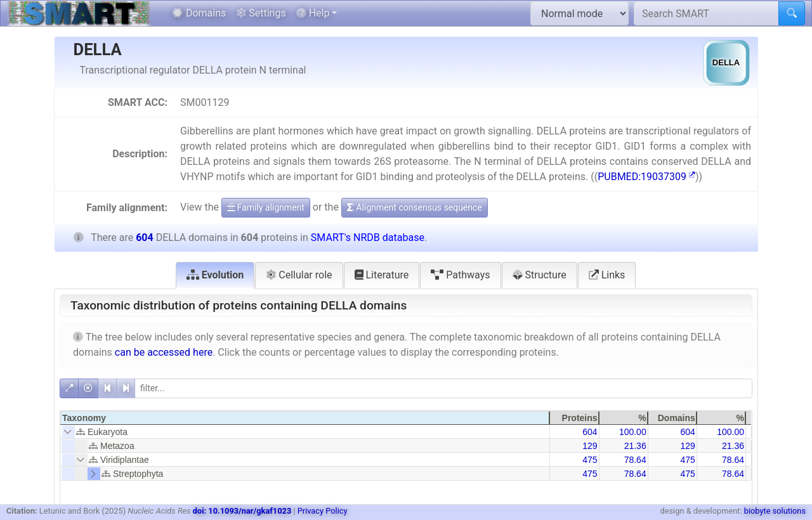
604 (590, 432)
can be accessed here (164, 352)
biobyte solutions (775, 511)
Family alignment (266, 207)
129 (590, 446)
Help (313, 13)
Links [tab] (607, 275)
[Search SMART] (706, 13)
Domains (199, 13)
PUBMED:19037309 (646, 177)
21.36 (635, 446)
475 (590, 460)
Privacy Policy (323, 511)
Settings (261, 13)
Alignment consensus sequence (415, 207)
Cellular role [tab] (299, 275)
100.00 (633, 432)
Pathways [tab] (460, 275)
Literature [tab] (382, 275)
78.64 (635, 460)
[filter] (443, 388)
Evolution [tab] (215, 275)
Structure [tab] (540, 275)
